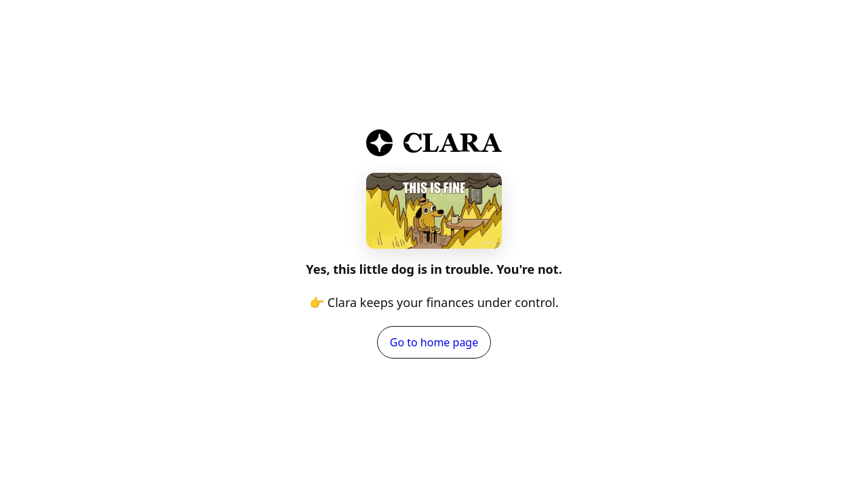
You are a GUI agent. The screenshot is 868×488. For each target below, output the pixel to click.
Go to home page (434, 342)
